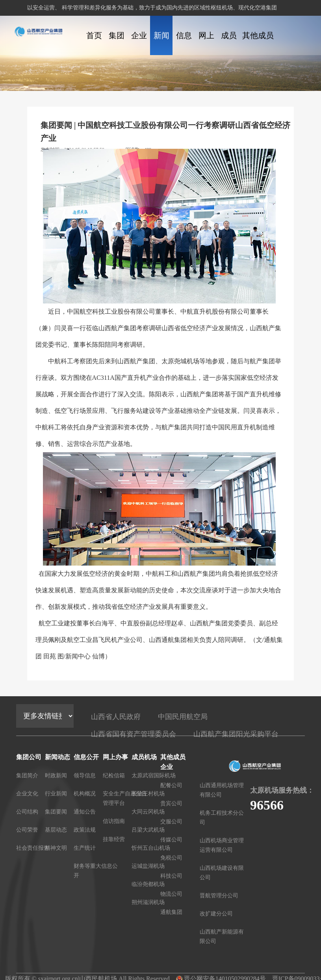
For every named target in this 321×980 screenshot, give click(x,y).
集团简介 (27, 776)
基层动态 (56, 830)
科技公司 (171, 876)
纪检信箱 (114, 776)
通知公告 (85, 812)
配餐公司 (171, 785)
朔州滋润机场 (148, 902)
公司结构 (27, 812)
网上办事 (206, 43)
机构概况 (85, 794)
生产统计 (85, 848)
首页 (94, 35)
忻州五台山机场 (151, 848)
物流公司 (171, 894)
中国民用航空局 (183, 717)
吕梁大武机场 (148, 830)
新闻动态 (161, 43)
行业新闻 (56, 794)
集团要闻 (56, 812)
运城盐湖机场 (148, 866)
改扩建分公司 (216, 914)
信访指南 (114, 821)
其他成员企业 (258, 43)
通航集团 (171, 912)
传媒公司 (171, 840)
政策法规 (85, 830)
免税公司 (171, 858)
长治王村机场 (148, 794)
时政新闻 (56, 776)
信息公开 (184, 43)
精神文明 (56, 848)
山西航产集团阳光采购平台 (236, 734)
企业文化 (139, 43)
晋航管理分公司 (219, 896)
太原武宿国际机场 (154, 776)
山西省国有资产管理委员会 (134, 734)
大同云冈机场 (148, 812)
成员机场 (229, 43)
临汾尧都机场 (148, 884)
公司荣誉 (27, 830)
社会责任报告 (33, 848)
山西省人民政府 (116, 717)
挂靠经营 (114, 839)
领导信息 (85, 776)
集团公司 (117, 43)
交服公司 (171, 822)
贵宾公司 (171, 803)
